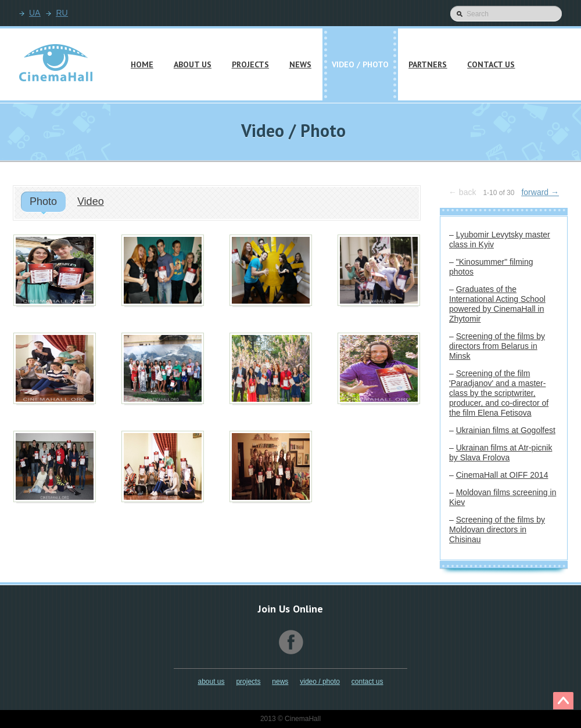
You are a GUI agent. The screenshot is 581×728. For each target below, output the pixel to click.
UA (35, 13)
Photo (43, 201)
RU (62, 13)
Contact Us (367, 682)
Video (91, 201)
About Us (211, 682)
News (280, 682)
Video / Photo (320, 682)
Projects (248, 682)
